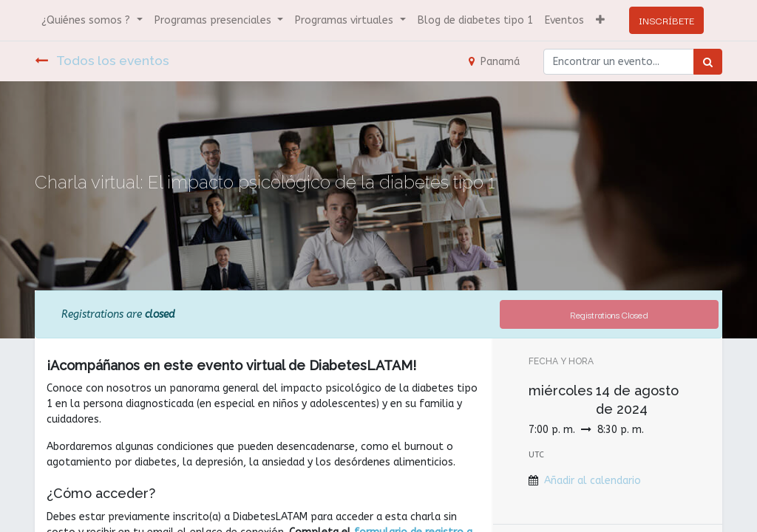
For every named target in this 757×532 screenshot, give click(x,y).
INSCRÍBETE (666, 20)
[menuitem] (475, 20)
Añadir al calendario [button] (593, 481)
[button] (600, 20)
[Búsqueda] (708, 62)
